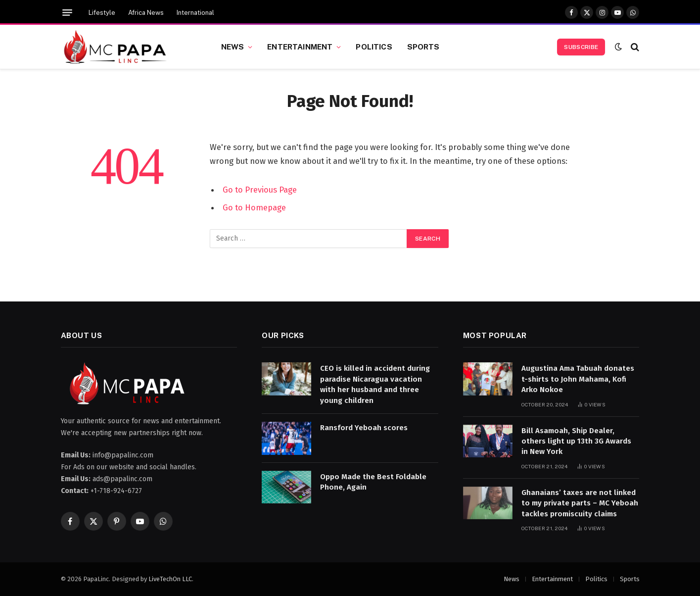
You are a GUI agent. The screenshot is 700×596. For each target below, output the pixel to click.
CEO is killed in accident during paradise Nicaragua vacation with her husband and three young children (375, 384)
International (195, 13)
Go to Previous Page (260, 190)
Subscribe (581, 47)
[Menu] (67, 13)
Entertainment (300, 47)
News (233, 47)
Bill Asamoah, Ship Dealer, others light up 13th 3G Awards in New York (576, 441)
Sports (423, 47)
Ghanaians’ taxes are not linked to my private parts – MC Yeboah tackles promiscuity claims (580, 503)
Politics (374, 47)
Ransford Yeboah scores (364, 428)
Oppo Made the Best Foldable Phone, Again (373, 482)
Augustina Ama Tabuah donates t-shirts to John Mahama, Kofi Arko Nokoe (578, 379)
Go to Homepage (254, 207)
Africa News (146, 13)
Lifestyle (102, 13)
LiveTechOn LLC (170, 579)
